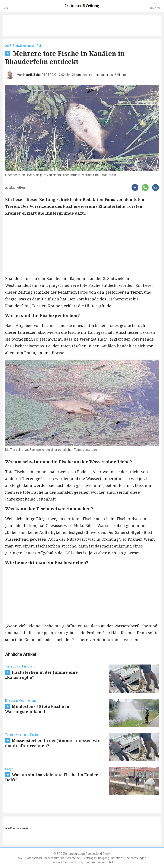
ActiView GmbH (102, 862)
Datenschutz (34, 858)
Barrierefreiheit (71, 858)
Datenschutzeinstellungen (129, 858)
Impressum (52, 858)
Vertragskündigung (96, 858)
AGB (21, 858)
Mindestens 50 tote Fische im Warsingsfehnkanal (38, 709)
